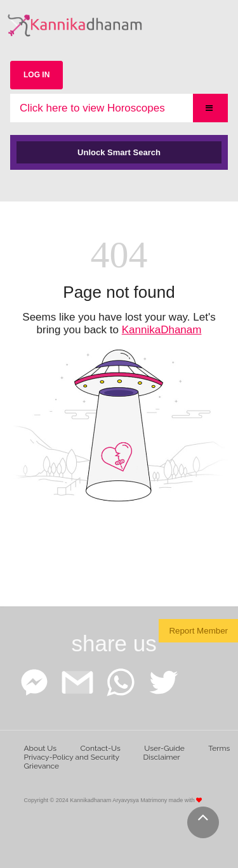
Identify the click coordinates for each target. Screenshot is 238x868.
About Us (41, 748)
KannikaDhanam (162, 330)
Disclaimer (162, 757)
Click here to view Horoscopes (92, 108)
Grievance (42, 766)
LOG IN (36, 75)
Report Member (198, 631)
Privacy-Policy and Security (72, 757)
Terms (219, 748)
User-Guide (164, 748)
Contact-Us (101, 748)
